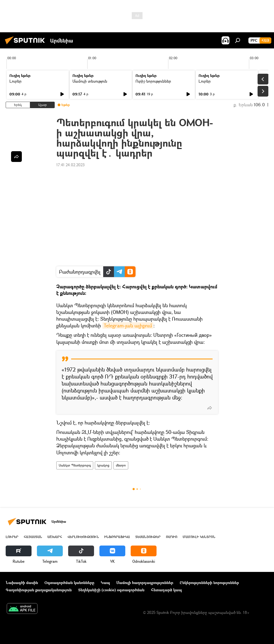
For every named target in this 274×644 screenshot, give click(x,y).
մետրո (121, 465)
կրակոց (103, 465)
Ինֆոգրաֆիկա (117, 537)
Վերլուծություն (83, 537)
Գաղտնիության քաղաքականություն (39, 590)
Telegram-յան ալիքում (128, 325)
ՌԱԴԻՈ (172, 537)
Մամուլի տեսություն (90, 81)
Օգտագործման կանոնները (69, 583)
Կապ (105, 583)
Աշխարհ (55, 537)
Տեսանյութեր (148, 537)
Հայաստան (33, 537)
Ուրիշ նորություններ (153, 81)
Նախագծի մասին (22, 583)
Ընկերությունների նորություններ (209, 583)
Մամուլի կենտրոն (199, 537)
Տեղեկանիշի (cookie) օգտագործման (111, 590)
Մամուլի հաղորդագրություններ (145, 583)
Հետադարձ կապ (166, 590)
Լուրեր (15, 81)
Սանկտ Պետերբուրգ (75, 465)
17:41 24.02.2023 (70, 165)
